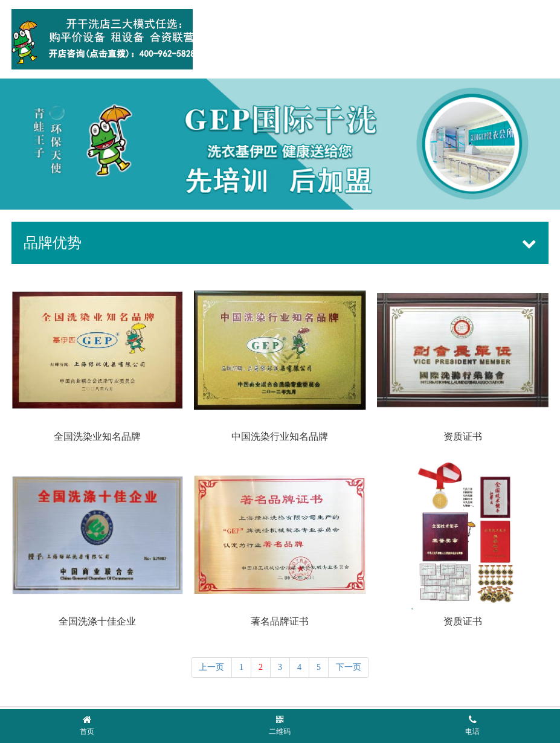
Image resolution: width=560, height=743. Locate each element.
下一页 (349, 665)
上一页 (211, 665)
